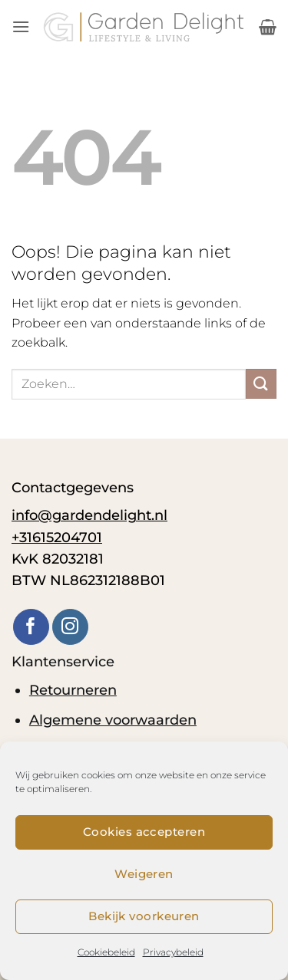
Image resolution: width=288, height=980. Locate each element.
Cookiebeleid (106, 952)
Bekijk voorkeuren (144, 916)
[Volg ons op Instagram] (70, 627)
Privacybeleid (173, 952)
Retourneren (73, 690)
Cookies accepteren (144, 832)
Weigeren (144, 874)
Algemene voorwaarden (113, 720)
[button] (21, 26)
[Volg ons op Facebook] (31, 627)
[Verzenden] (261, 384)
